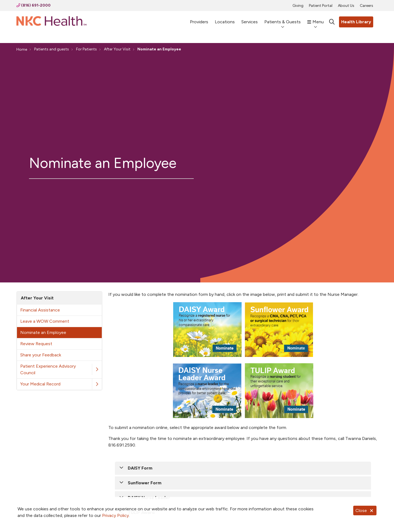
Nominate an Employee (43, 332)
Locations (225, 19)
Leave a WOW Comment (45, 321)
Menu (315, 19)
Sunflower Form (145, 483)
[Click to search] (332, 22)
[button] (97, 369)
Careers (367, 6)
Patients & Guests (283, 19)
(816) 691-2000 (34, 5)
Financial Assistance (40, 310)
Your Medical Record (40, 384)
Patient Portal (321, 6)
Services (250, 19)
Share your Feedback (41, 355)
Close (365, 510)
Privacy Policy (115, 515)
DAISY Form (140, 468)
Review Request (36, 344)
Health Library (356, 22)
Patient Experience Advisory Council (48, 369)
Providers (199, 19)
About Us (346, 6)
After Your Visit (37, 298)
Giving (298, 6)
